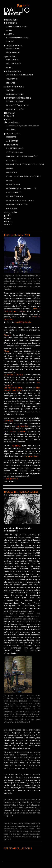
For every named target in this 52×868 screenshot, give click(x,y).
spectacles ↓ (10, 56)
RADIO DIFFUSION (12, 141)
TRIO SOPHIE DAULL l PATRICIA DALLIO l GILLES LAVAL (25, 164)
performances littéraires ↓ (18, 98)
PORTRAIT (9, 30)
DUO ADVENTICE (11, 79)
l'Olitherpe (10, 113)
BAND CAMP (10, 41)
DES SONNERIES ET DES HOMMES (17, 38)
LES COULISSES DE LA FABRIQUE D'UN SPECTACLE (23, 176)
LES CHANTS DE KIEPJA (13, 64)
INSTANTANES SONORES (14, 196)
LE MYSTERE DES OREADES (15, 148)
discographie (11, 212)
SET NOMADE (10, 83)
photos (8, 215)
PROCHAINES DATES (13, 53)
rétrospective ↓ (12, 145)
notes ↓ (8, 119)
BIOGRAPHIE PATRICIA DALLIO (16, 26)
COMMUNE (10, 90)
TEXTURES (9, 68)
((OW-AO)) (9, 116)
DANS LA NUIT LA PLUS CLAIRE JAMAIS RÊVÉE (21, 156)
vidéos (7, 218)
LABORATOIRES (11, 172)
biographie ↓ (11, 23)
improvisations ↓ (13, 71)
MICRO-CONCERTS (12, 60)
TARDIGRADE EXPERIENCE (15, 94)
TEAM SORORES (11, 208)
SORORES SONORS (12, 49)
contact (8, 225)
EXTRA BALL (10, 168)
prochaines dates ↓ (14, 45)
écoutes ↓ (9, 34)
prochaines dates (31, 456)
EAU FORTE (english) (13, 184)
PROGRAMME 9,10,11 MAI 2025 (17, 204)
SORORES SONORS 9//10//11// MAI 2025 (20, 200)
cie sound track (12, 122)
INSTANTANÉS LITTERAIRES (15, 101)
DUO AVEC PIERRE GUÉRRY (15, 109)
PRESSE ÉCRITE (11, 137)
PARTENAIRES (10, 130)
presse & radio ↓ (12, 133)
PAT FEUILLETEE (11, 160)
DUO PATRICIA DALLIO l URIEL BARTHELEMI (21, 188)
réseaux (8, 221)
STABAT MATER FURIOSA (14, 152)
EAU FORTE (9, 180)
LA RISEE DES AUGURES (14, 192)
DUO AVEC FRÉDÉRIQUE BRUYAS (17, 105)
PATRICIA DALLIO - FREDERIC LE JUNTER (19, 75)
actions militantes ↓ (14, 87)
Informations (11, 20)
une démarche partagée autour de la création (22, 126)
